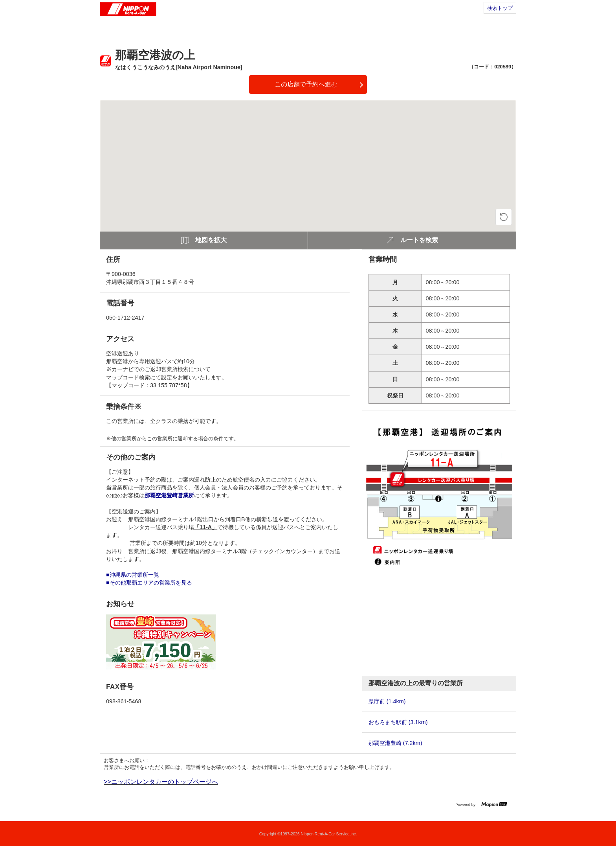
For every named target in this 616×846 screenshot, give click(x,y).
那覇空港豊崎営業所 (169, 495)
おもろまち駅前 (398, 722)
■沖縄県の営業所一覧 (133, 575)
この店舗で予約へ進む (306, 84)
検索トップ (500, 8)
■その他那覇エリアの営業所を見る (149, 583)
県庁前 (387, 701)
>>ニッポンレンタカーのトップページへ (161, 782)
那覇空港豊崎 (395, 743)
